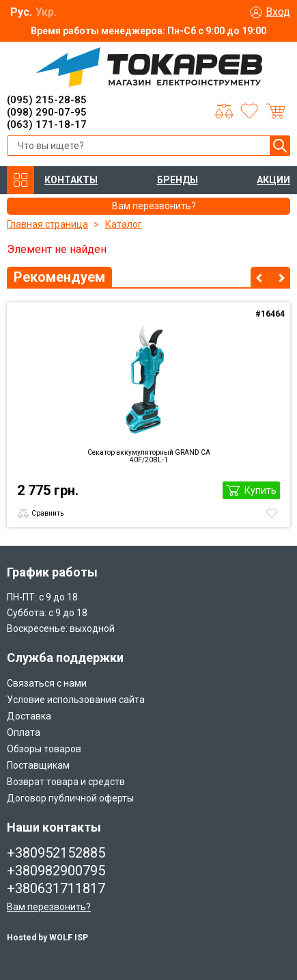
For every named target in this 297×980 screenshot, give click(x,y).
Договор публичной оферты (70, 798)
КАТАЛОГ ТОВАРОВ (20, 180)
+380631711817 (56, 888)
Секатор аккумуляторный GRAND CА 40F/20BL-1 (149, 456)
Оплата (24, 732)
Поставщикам (38, 765)
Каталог (124, 224)
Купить (260, 490)
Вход (278, 12)
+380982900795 (56, 871)
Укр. (46, 12)
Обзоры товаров (44, 749)
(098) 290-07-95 (47, 112)
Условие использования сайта (76, 700)
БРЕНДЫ (178, 180)
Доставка (29, 716)
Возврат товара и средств (66, 782)
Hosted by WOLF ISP (47, 938)
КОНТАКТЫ (71, 180)
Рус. (21, 12)
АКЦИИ (273, 180)
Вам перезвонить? (49, 907)
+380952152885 (56, 853)
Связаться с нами (47, 683)
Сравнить (47, 513)
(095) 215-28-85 (47, 100)
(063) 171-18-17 (47, 124)
